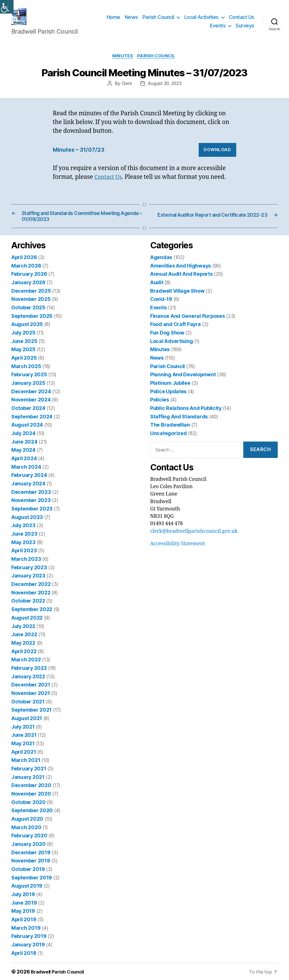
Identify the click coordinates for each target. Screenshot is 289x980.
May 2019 (23, 911)
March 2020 (26, 828)
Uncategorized (168, 440)
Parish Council (158, 21)
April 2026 (24, 267)
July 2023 (23, 531)
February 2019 (29, 936)
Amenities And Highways (180, 275)
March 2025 (26, 374)
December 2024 (31, 399)
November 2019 (30, 861)
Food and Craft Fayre (175, 333)
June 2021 (24, 738)
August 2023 (27, 523)
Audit (157, 291)
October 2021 (28, 705)
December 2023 (31, 498)
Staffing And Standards (179, 424)
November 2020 (31, 795)
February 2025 (29, 382)
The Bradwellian (170, 432)
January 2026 (28, 291)
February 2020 (29, 837)
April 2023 (24, 556)
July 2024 (23, 440)
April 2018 (24, 952)
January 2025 (28, 391)
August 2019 (27, 886)
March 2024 (26, 473)
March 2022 (26, 663)
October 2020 (28, 804)
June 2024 (24, 448)
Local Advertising (171, 349)
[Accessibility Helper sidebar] (7, 7)
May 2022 (23, 647)
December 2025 (31, 300)
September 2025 (31, 324)
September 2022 (31, 614)
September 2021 (31, 713)
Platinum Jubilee (170, 391)
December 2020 (31, 787)
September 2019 (31, 878)
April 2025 (24, 366)
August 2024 (27, 432)
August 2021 (27, 721)
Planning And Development (183, 382)
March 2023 (26, 564)
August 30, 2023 (165, 93)
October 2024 (28, 415)
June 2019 (24, 903)
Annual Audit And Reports (181, 283)
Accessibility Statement (177, 550)
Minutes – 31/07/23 (81, 159)
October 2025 (28, 316)
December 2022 (31, 589)
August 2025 (27, 333)
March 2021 (26, 762)
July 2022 (23, 630)
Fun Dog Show (167, 341)
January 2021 (28, 779)
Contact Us (242, 21)
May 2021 (23, 746)
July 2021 (23, 729)
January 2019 (28, 944)
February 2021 (29, 771)
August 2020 (27, 820)
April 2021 (23, 754)
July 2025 (23, 341)
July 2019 (23, 895)
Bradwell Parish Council (60, 971)
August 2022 (27, 622)
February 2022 (29, 672)
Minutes (122, 65)
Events (218, 30)
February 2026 (29, 283)
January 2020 (28, 845)
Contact (106, 187)
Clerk (126, 93)
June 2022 (24, 639)
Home (113, 21)
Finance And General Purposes (187, 324)
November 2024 (31, 407)
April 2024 (24, 465)
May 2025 (23, 358)
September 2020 (31, 812)
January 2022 (28, 680)
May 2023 (23, 548)
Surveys (245, 30)
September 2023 (31, 515)
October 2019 (28, 870)
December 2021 (30, 688)
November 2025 (31, 308)
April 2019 (24, 919)
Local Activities (202, 21)
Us (121, 187)
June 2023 (24, 539)
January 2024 (28, 490)
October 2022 (28, 606)
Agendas (161, 267)
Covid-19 (161, 308)
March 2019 (26, 928)
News (131, 21)
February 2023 (29, 572)
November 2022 (30, 597)
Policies (160, 407)
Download (217, 159)
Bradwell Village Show (177, 300)
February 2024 (29, 482)
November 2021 (30, 696)
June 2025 (24, 349)
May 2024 (23, 457)
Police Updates (168, 399)
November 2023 (30, 506)
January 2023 (28, 581)
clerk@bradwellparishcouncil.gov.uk (193, 538)
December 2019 (30, 853)
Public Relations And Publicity (186, 415)
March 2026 (26, 275)
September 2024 (31, 424)
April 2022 (24, 655)
